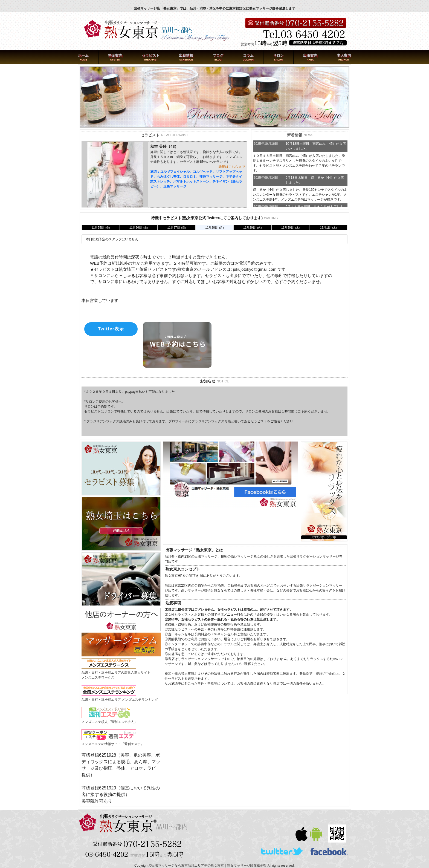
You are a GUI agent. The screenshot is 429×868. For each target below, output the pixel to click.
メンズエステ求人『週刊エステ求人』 (109, 722)
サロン (278, 55)
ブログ (218, 55)
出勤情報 (186, 55)
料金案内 (115, 55)
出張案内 (310, 55)
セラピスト (151, 55)
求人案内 (344, 55)
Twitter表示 (111, 329)
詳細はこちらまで (232, 167)
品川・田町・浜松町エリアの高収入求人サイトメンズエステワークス (116, 673)
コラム (248, 55)
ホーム (83, 55)
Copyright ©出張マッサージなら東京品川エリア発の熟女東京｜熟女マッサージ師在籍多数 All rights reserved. (215, 866)
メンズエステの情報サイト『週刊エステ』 (113, 744)
